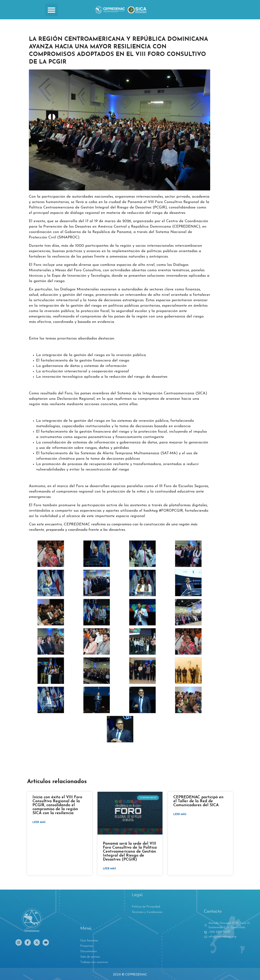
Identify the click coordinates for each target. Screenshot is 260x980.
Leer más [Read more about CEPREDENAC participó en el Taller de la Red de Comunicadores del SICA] (180, 814)
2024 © (119, 974)
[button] (52, 10)
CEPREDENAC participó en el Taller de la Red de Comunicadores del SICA (198, 801)
